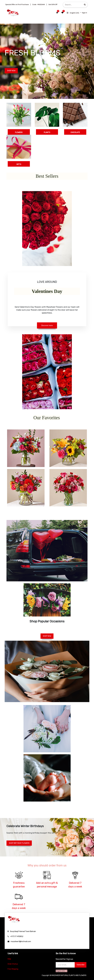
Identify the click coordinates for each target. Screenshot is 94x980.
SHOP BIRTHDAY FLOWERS (19, 843)
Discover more (47, 325)
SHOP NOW (11, 71)
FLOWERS (19, 132)
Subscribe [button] (81, 965)
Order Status (13, 964)
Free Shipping (13, 969)
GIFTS (19, 164)
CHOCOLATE (75, 132)
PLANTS (47, 132)
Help (9, 959)
